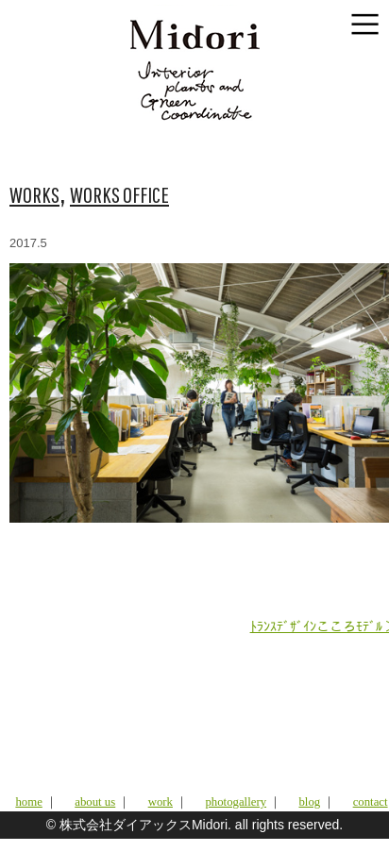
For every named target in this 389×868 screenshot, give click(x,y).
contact (371, 802)
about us (95, 802)
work (161, 802)
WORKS (34, 194)
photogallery (236, 802)
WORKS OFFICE (119, 194)
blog (309, 802)
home (28, 802)
